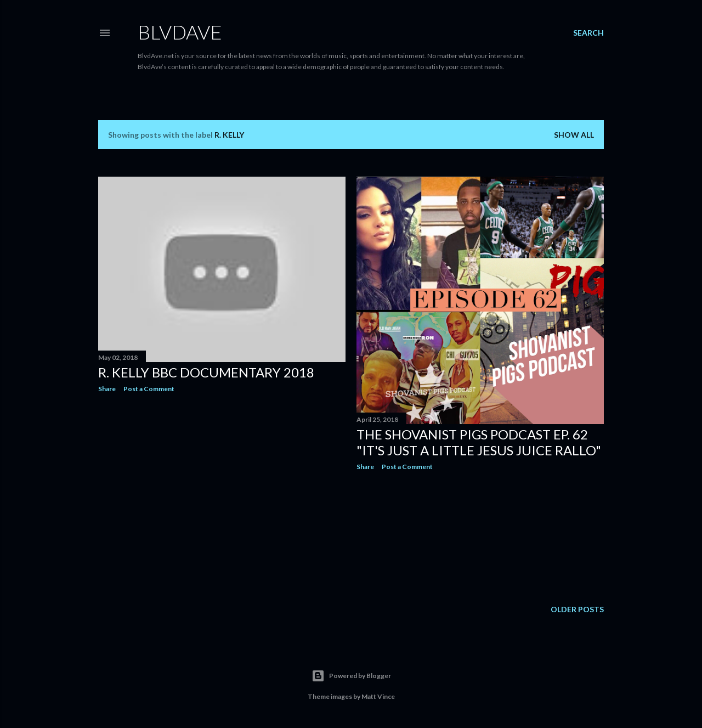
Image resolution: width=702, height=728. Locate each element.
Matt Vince (378, 696)
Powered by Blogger (351, 676)
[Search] (588, 33)
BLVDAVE (180, 32)
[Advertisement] (222, 497)
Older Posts (577, 609)
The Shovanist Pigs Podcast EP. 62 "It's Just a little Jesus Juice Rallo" (479, 442)
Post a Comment (149, 389)
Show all (574, 135)
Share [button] (107, 389)
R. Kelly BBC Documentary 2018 (206, 372)
